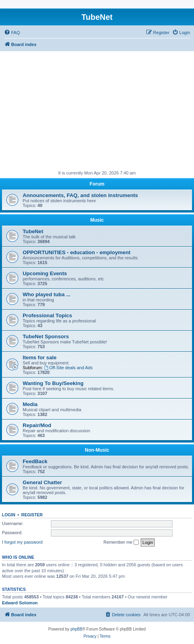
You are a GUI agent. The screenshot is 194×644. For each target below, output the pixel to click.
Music (97, 220)
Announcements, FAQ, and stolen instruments (80, 195)
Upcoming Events (45, 273)
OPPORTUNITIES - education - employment (77, 252)
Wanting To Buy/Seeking (53, 383)
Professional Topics (47, 315)
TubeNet (33, 231)
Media (30, 404)
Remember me (121, 542)
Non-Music (97, 450)
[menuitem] (12, 33)
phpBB (76, 629)
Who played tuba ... (47, 294)
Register (32, 515)
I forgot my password (22, 542)
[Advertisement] (97, 111)
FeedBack (35, 461)
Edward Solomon (20, 603)
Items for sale (40, 357)
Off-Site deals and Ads (68, 368)
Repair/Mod (37, 425)
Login (9, 515)
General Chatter (42, 482)
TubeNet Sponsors (46, 336)
